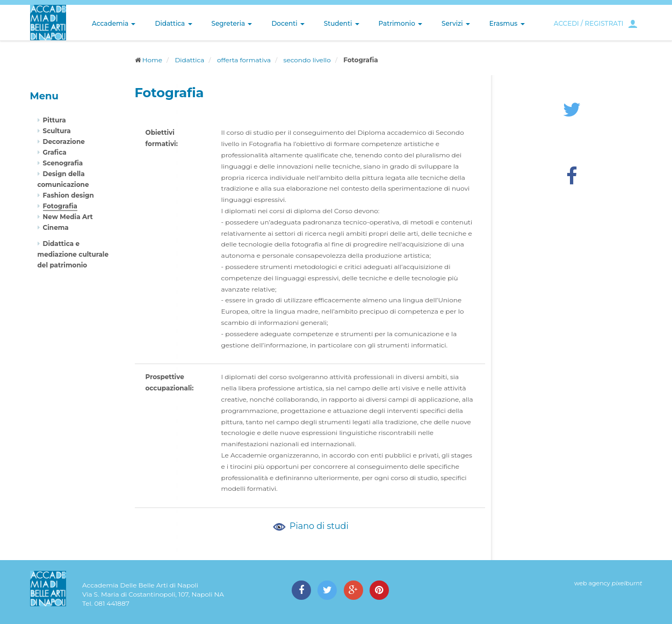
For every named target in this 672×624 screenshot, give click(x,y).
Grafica (55, 152)
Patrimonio (401, 23)
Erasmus (507, 23)
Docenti (288, 23)
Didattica (173, 23)
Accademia (114, 23)
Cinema (56, 227)
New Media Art (68, 217)
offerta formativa (244, 60)
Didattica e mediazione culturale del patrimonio (73, 254)
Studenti (342, 23)
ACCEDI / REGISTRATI (589, 23)
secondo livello (307, 60)
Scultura (57, 131)
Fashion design (68, 195)
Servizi (456, 23)
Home (152, 60)
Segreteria (232, 23)
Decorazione (64, 142)
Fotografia (60, 206)
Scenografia (63, 163)
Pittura (55, 120)
